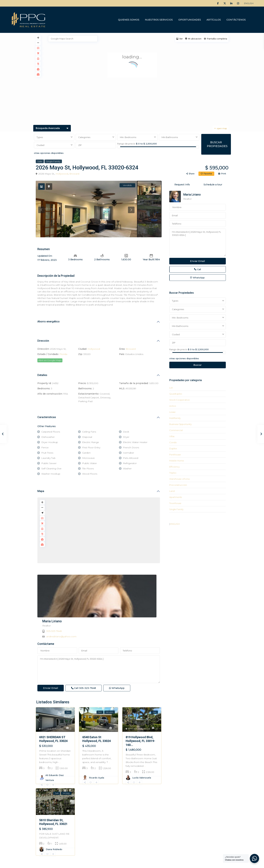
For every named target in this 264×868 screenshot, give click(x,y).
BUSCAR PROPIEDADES (217, 144)
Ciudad (40, 145)
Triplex (173, 473)
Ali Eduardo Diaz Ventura (55, 755)
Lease (172, 412)
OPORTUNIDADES (190, 20)
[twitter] (225, 3)
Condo (173, 442)
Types (40, 137)
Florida (63, 354)
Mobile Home (177, 461)
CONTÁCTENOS (236, 20)
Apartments (176, 497)
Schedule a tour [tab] (213, 185)
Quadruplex (176, 394)
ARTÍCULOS (214, 20)
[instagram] (238, 3)
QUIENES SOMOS (129, 20)
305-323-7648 (115, 587)
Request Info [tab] (182, 185)
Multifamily (175, 418)
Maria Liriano (113, 577)
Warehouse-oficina (179, 479)
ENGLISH (249, 3)
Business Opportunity (181, 424)
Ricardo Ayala (97, 755)
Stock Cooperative (180, 400)
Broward (74, 174)
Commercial (176, 430)
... (60, 739)
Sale (40, 161)
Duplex (173, 448)
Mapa (41, 491)
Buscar (197, 365)
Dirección (43, 341)
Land (172, 491)
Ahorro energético (49, 322)
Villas (172, 436)
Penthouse (175, 455)
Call (83, 665)
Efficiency (174, 467)
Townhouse (175, 503)
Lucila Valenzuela (142, 755)
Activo (173, 406)
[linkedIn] (231, 3)
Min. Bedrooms (128, 137)
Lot (171, 388)
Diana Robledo (54, 827)
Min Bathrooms (170, 137)
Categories (84, 137)
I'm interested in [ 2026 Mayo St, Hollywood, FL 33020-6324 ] (99, 647)
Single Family (53, 161)
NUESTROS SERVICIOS (159, 20)
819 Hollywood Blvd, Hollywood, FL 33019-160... (140, 718)
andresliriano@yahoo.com (123, 592)
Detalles (42, 375)
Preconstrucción (178, 485)
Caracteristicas (47, 417)
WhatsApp (117, 665)
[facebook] (218, 3)
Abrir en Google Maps (50, 360)
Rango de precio (126, 144)
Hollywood (62, 174)
